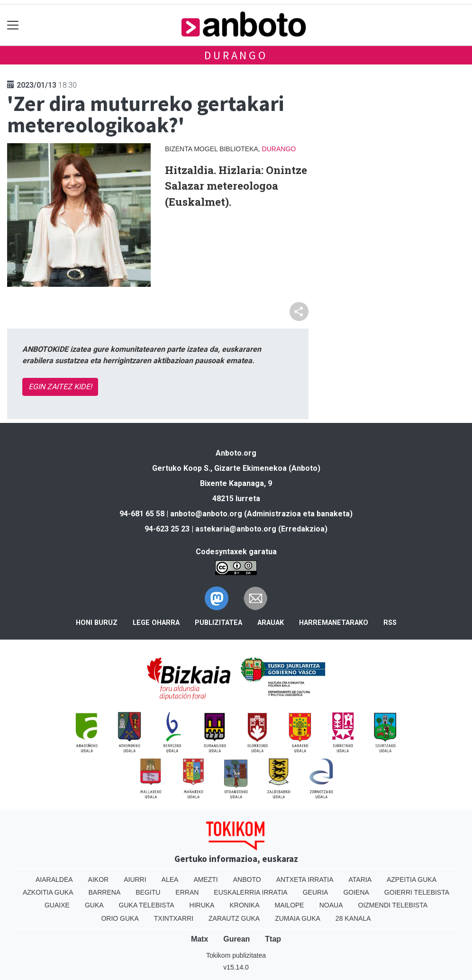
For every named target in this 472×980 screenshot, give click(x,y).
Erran (187, 892)
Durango (236, 55)
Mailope (289, 905)
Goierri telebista (417, 892)
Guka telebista (147, 905)
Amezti (205, 879)
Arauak (271, 623)
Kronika (244, 905)
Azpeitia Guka (412, 879)
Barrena (105, 892)
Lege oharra (156, 623)
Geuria (316, 892)
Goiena (356, 892)
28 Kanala (353, 918)
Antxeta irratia (305, 879)
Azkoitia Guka (48, 892)
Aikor (99, 879)
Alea (170, 879)
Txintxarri (174, 918)
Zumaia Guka (298, 918)
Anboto (247, 879)
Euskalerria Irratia (250, 892)
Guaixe (57, 905)
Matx (200, 939)
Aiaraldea (54, 879)
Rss (390, 623)
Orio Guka (120, 918)
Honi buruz (97, 623)
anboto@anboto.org (206, 514)
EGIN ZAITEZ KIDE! (60, 387)
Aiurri (135, 879)
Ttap (273, 939)
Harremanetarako (334, 623)
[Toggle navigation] (13, 25)
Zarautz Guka (234, 918)
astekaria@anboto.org (236, 529)
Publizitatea (218, 623)
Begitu (148, 892)
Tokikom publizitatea (236, 955)
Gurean (236, 939)
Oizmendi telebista (393, 905)
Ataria (360, 879)
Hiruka (202, 905)
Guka (94, 905)
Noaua (331, 905)
